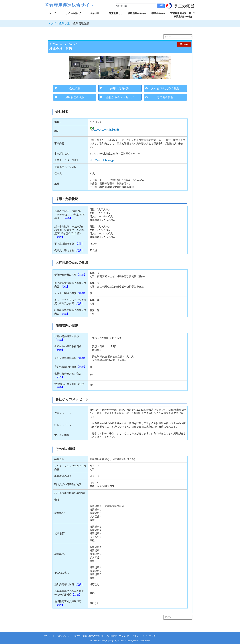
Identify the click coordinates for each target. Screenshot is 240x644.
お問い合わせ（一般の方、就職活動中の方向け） (80, 636)
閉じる (168, 36)
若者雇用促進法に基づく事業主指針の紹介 (183, 15)
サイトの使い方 (74, 13)
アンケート (49, 636)
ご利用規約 (112, 636)
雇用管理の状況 (75, 97)
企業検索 (95, 13)
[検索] (136, 6)
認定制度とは (116, 13)
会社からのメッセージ (120, 97)
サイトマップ (149, 636)
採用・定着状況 (120, 88)
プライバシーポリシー (130, 636)
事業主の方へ (158, 13)
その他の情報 (165, 97)
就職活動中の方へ (137, 13)
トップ (52, 13)
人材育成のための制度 (165, 88)
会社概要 (75, 88)
